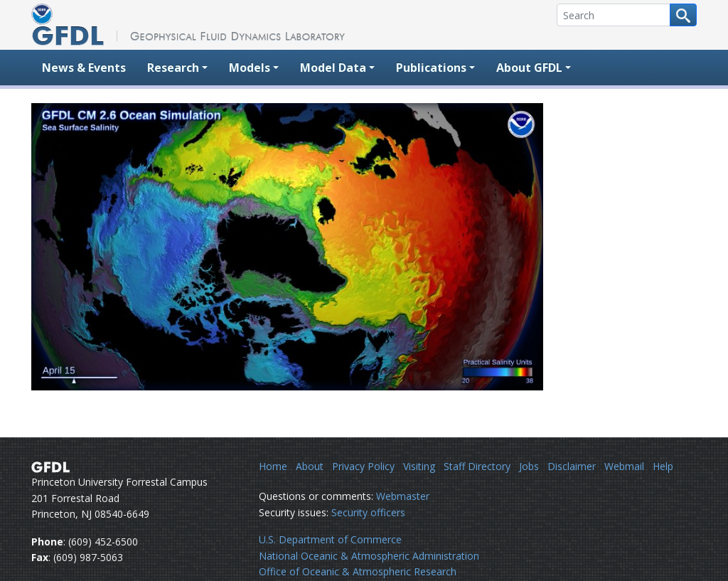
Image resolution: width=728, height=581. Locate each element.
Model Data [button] (333, 68)
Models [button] (250, 68)
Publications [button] (431, 68)
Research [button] (173, 68)
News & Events (84, 68)
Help (663, 466)
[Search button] (683, 15)
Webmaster (403, 496)
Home (273, 466)
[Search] (614, 15)
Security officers (368, 512)
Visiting (419, 466)
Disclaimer (572, 466)
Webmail (624, 466)
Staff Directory (477, 466)
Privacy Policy (363, 466)
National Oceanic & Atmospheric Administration (369, 556)
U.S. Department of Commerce (330, 539)
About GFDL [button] (529, 68)
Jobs (529, 466)
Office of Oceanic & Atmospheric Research (358, 571)
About (310, 466)
